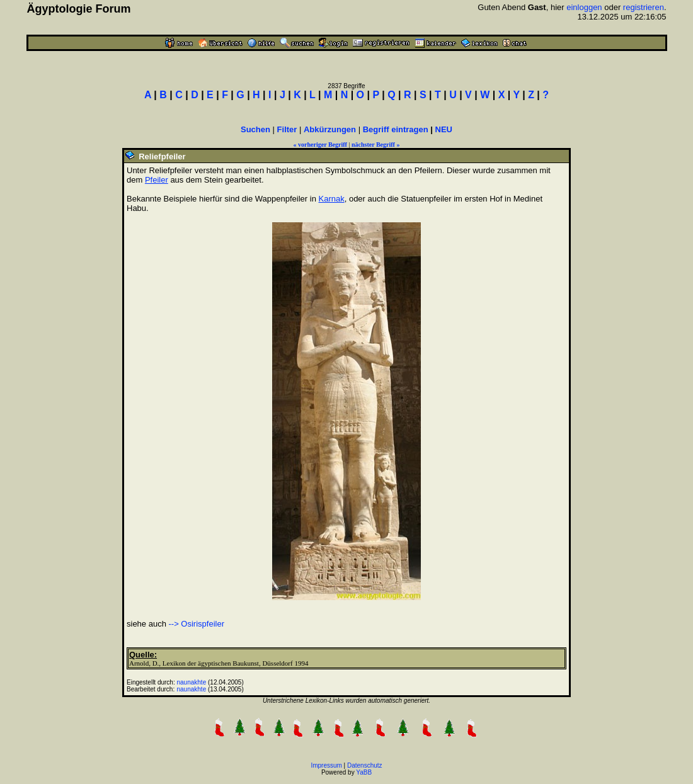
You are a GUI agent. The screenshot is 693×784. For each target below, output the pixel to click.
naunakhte (192, 682)
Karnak (331, 199)
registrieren (644, 7)
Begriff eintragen (396, 129)
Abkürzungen (330, 129)
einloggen (584, 7)
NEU (444, 129)
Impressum (326, 765)
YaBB (364, 772)
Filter (287, 129)
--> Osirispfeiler (197, 624)
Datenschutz (365, 765)
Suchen (255, 129)
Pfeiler (157, 180)
